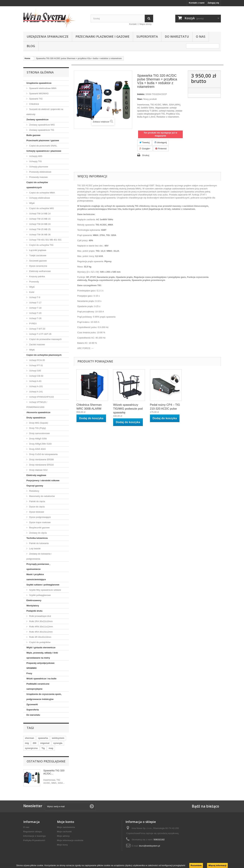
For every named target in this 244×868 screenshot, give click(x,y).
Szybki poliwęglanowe (40, 595)
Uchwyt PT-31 (36, 365)
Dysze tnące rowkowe (40, 522)
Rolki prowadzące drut (40, 616)
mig (27, 743)
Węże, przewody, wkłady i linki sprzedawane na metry (42, 655)
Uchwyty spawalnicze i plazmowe (44, 151)
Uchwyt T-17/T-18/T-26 (40, 334)
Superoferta (147, 36)
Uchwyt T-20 (35, 313)
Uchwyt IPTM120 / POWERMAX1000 (37, 405)
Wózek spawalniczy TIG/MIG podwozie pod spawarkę (128, 409)
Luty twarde (35, 549)
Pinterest (161, 149)
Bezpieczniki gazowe (39, 528)
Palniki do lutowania (39, 543)
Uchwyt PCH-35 (37, 360)
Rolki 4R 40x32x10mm (40, 637)
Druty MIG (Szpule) (38, 423)
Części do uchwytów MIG (41, 208)
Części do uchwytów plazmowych (44, 355)
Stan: (140, 99)
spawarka (43, 738)
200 (35, 743)
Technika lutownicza (37, 538)
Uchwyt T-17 (35, 303)
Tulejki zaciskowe (37, 255)
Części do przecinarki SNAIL (43, 146)
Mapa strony (146, 24)
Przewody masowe (38, 177)
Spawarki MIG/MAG (39, 93)
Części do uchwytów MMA (42, 193)
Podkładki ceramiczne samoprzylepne (38, 686)
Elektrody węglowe (36, 475)
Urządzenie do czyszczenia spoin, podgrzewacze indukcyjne (44, 697)
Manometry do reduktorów (42, 496)
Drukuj (146, 155)
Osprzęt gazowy (35, 486)
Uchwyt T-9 (34, 297)
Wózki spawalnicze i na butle (42, 679)
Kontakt (133, 24)
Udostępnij (161, 142)
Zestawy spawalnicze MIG (42, 125)
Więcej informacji (217, 865)
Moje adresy (63, 836)
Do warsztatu (177, 36)
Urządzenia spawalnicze (48, 36)
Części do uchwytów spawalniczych (37, 185)
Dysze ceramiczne (38, 266)
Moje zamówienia (66, 827)
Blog (31, 46)
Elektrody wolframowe (40, 271)
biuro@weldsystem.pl (150, 846)
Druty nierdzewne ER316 (41, 465)
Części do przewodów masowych (45, 339)
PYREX (33, 324)
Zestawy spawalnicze (38, 119)
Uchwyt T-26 (35, 318)
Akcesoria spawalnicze (38, 412)
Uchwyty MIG (36, 156)
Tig (43, 748)
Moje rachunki (64, 832)
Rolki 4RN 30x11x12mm (41, 627)
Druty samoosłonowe (39, 433)
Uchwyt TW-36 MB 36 (40, 235)
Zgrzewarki (32, 704)
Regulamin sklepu (33, 832)
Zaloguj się (213, 3)
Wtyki (32, 203)
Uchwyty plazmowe (38, 167)
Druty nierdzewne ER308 (41, 460)
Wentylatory (33, 606)
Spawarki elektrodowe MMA (43, 88)
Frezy (29, 673)
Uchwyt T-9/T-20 (37, 329)
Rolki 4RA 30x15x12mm (41, 632)
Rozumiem (196, 865)
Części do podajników (40, 642)
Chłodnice (34, 104)
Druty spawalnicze (36, 418)
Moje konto (66, 822)
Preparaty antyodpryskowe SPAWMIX (41, 666)
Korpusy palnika (37, 276)
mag (51, 748)
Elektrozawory (34, 600)
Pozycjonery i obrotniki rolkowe (43, 480)
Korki (31, 292)
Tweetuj (145, 142)
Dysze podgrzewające (40, 517)
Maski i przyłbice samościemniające (36, 577)
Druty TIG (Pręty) (37, 428)
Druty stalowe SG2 (38, 470)
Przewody (34, 282)
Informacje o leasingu (35, 836)
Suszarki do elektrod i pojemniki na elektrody (45, 112)
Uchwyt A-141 (36, 392)
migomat (45, 743)
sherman (30, 738)
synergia (58, 743)
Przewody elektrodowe (40, 172)
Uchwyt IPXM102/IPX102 (41, 397)
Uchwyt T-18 (35, 308)
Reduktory (34, 491)
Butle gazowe (34, 135)
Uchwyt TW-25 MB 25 (40, 229)
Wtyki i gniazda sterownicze (41, 647)
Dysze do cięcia (37, 507)
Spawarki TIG (36, 99)
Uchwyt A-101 (36, 386)
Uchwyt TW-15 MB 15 (40, 219)
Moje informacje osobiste (70, 840)
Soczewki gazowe (38, 261)
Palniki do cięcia (37, 501)
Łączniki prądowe (37, 250)
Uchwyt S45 (35, 371)
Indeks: (141, 94)
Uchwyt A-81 (35, 381)
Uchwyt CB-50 (36, 376)
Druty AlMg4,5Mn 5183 (40, 444)
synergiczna (31, 748)
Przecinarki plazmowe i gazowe (102, 36)
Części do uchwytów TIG (41, 245)
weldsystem (58, 738)
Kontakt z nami (197, 3)
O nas (201, 36)
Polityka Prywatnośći (34, 840)
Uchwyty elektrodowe (39, 198)
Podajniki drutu (35, 611)
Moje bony (62, 845)
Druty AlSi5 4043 (37, 449)
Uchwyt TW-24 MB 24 (40, 224)
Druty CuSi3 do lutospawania (43, 454)
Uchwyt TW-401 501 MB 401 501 (45, 240)
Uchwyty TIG (35, 161)
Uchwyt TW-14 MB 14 (40, 214)
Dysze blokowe (36, 512)
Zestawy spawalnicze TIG (41, 130)
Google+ (145, 149)
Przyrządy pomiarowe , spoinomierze (38, 567)
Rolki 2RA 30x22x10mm (41, 621)
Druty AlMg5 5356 (38, 439)
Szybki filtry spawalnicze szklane (45, 590)
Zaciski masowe (37, 344)
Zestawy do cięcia (38, 533)
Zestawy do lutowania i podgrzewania (39, 556)
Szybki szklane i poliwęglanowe (43, 585)
